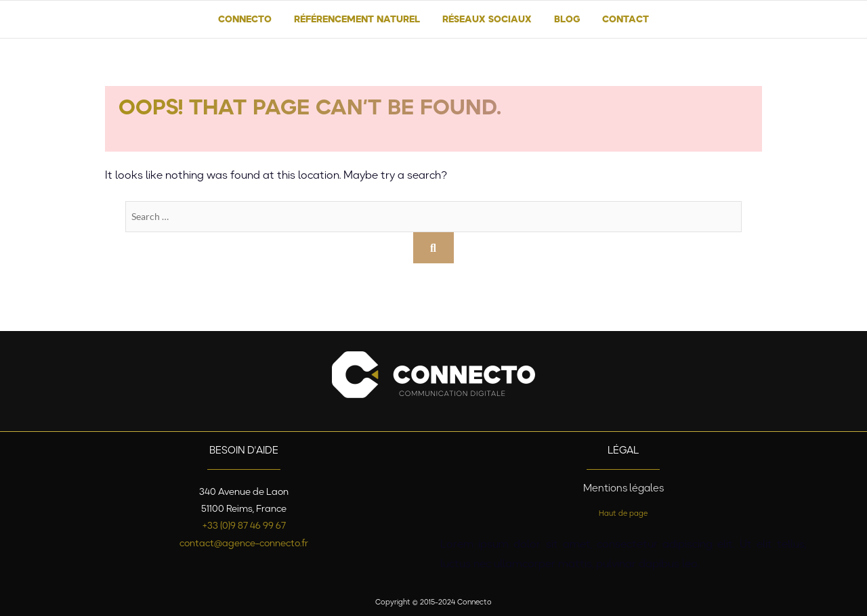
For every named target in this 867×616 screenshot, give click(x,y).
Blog (567, 19)
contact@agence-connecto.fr (244, 543)
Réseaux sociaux (487, 19)
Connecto (245, 19)
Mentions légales (623, 488)
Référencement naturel (357, 19)
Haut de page (623, 513)
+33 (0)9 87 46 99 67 (244, 525)
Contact (626, 19)
